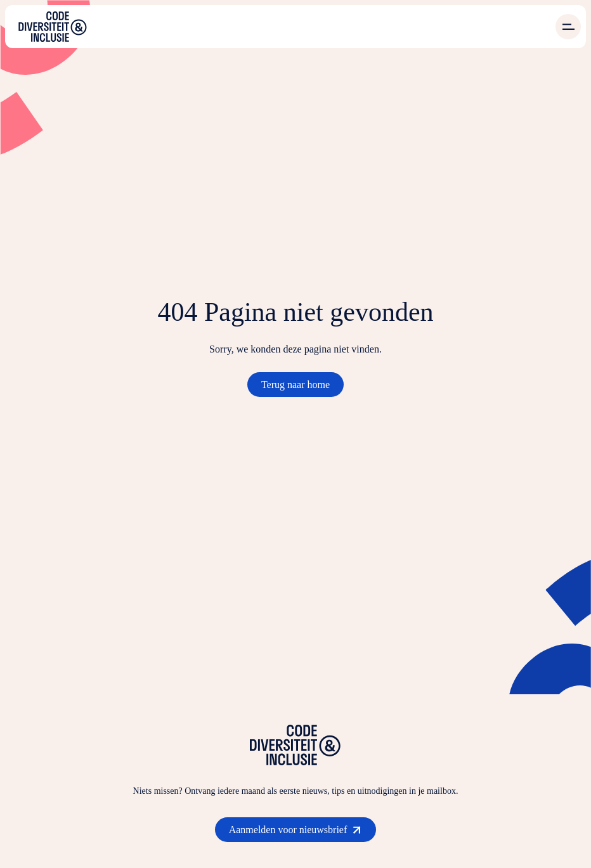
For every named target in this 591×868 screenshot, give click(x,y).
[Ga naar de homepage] (53, 27)
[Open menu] (568, 27)
